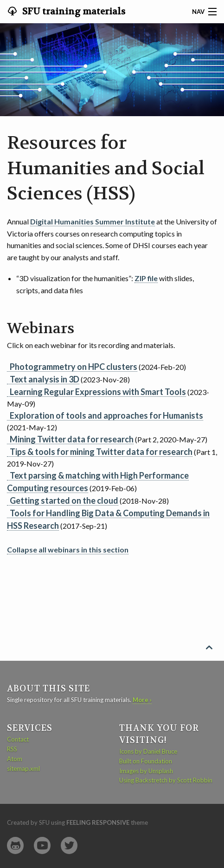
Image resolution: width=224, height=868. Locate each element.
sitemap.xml (23, 769)
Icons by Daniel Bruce (148, 751)
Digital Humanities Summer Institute (93, 221)
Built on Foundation (146, 761)
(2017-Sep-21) (108, 519)
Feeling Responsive (98, 822)
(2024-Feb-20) (96, 367)
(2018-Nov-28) (88, 500)
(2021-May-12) (105, 421)
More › (142, 700)
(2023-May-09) (108, 397)
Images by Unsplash (146, 771)
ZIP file (146, 278)
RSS (12, 749)
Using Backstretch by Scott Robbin (166, 780)
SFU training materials (73, 12)
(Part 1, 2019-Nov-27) (112, 457)
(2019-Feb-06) (98, 482)
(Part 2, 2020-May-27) (107, 439)
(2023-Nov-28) (68, 379)
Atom (15, 759)
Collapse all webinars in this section (68, 549)
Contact (18, 739)
